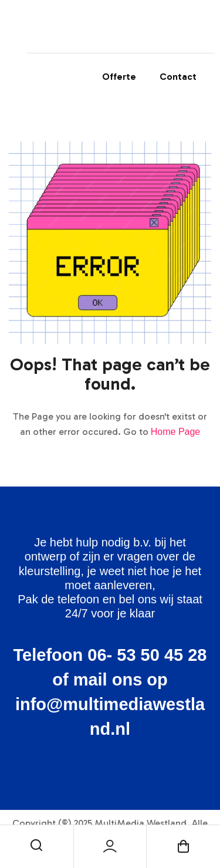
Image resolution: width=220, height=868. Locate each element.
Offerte (119, 77)
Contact (178, 77)
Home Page (176, 432)
